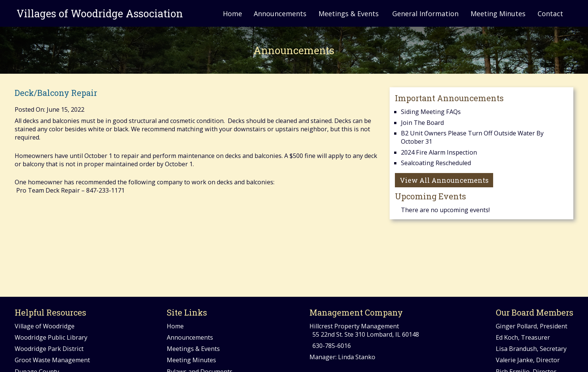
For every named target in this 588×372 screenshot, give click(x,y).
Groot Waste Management (52, 360)
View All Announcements (444, 180)
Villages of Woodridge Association (99, 13)
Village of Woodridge (45, 326)
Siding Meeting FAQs (431, 112)
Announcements (280, 14)
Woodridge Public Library (51, 337)
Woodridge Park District (49, 349)
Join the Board (422, 123)
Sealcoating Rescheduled (436, 163)
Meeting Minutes (498, 14)
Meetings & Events (349, 14)
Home (232, 14)
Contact (550, 14)
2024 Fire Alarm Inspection (439, 152)
